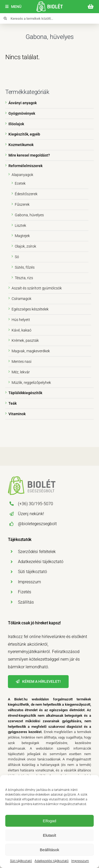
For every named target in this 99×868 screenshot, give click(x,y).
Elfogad (49, 821)
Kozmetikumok (21, 145)
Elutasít (49, 835)
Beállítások (49, 850)
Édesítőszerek (26, 194)
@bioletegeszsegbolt (37, 524)
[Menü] (13, 7)
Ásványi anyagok (23, 103)
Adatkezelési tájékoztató (52, 861)
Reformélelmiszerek (25, 166)
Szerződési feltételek (37, 552)
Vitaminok (17, 414)
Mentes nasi (22, 362)
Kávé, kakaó (22, 330)
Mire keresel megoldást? (29, 155)
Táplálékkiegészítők (25, 393)
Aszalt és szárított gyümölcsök (37, 288)
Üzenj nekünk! (31, 514)
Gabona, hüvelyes (29, 215)
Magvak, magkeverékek (31, 351)
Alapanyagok (22, 175)
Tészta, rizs (24, 278)
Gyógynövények (22, 113)
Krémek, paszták (25, 340)
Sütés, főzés (25, 267)
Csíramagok (22, 299)
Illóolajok (16, 124)
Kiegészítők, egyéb (24, 134)
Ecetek (20, 183)
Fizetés (25, 592)
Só (17, 257)
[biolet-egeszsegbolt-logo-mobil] (50, 3)
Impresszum (80, 861)
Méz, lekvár (21, 372)
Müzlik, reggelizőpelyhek (31, 383)
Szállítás (26, 602)
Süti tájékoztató (21, 861)
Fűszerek (22, 204)
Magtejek (22, 236)
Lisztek (20, 225)
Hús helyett (21, 320)
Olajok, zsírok (25, 246)
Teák (13, 403)
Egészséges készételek (30, 309)
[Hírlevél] (38, 682)
